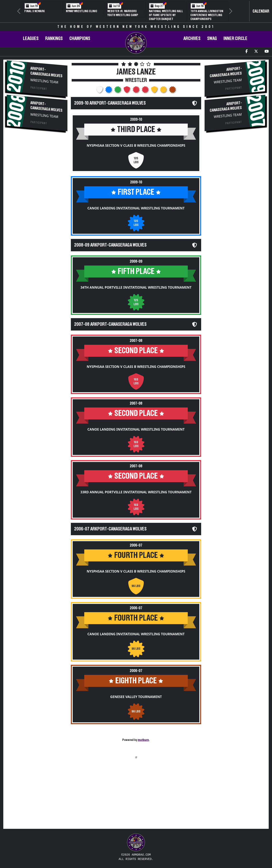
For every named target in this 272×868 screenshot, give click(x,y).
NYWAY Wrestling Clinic (82, 11)
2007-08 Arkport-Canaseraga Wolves (110, 324)
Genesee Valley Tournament (136, 697)
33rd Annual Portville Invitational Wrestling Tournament (136, 492)
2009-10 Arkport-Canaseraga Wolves (110, 103)
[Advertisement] (37, 204)
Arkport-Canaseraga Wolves (46, 72)
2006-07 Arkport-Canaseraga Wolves (110, 529)
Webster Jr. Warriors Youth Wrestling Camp (123, 13)
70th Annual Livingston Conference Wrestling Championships (207, 15)
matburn (143, 740)
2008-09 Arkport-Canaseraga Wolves (110, 245)
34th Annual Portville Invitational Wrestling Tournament (136, 287)
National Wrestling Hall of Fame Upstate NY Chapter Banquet (166, 15)
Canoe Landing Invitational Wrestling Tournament (136, 208)
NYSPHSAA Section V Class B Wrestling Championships (136, 145)
